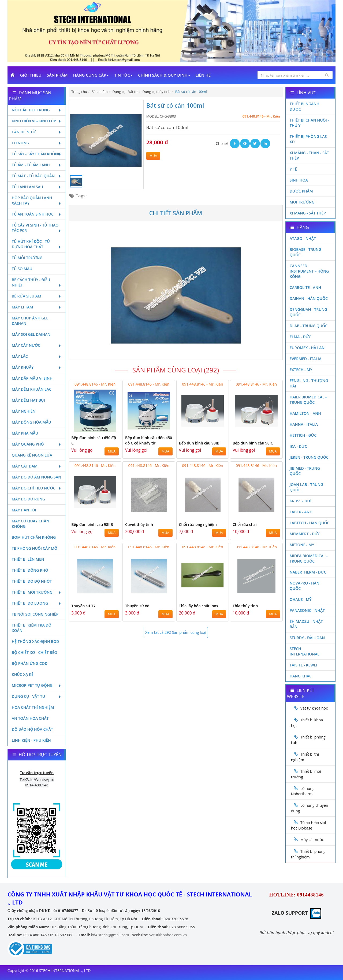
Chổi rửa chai (245, 524)
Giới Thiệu (31, 75)
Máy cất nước (37, 345)
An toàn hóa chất (30, 718)
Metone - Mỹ (302, 545)
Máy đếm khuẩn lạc (32, 389)
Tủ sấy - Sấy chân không (37, 154)
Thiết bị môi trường (37, 592)
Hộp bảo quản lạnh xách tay (37, 200)
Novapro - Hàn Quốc (305, 586)
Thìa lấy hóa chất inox (199, 606)
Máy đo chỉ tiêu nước (37, 488)
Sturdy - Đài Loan (307, 638)
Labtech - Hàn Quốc (310, 523)
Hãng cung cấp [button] (91, 75)
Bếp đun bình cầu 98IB (199, 443)
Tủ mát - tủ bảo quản (37, 176)
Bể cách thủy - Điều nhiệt (37, 282)
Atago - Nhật (303, 238)
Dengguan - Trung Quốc (308, 312)
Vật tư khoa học (314, 708)
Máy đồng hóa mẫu (31, 422)
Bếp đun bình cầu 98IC (253, 443)
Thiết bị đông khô (30, 570)
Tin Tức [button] (123, 75)
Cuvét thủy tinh (139, 524)
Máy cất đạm (37, 466)
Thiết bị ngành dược (305, 106)
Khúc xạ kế (23, 674)
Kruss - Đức (301, 501)
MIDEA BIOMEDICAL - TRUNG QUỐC (309, 558)
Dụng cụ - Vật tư (37, 696)
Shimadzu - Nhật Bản (306, 624)
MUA (153, 156)
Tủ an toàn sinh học (37, 214)
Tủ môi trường (27, 258)
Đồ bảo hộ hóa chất (32, 729)
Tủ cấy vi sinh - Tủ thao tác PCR (37, 228)
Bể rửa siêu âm (37, 296)
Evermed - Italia (306, 359)
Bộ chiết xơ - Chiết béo (35, 652)
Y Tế (293, 169)
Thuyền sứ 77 (83, 606)
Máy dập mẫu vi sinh (32, 378)
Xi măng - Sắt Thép (308, 213)
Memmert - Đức (305, 534)
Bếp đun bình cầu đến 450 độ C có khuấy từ (149, 440)
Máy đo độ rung (28, 499)
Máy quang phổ (37, 444)
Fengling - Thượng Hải (309, 383)
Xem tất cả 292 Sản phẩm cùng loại (176, 632)
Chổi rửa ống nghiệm (198, 524)
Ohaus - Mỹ (301, 599)
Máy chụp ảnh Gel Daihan (30, 321)
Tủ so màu (22, 269)
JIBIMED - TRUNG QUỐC (305, 471)
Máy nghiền (24, 411)
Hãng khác (301, 676)
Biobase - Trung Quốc (306, 252)
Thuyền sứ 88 (137, 606)
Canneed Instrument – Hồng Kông (309, 271)
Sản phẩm (57, 75)
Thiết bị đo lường (37, 603)
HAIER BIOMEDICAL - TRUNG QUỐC (308, 400)
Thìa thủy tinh (245, 606)
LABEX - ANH (301, 512)
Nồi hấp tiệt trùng (37, 110)
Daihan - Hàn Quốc (309, 298)
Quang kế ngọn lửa (32, 455)
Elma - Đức (300, 337)
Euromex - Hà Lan (307, 348)
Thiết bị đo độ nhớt (32, 581)
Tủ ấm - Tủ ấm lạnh (37, 165)
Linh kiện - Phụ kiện (31, 740)
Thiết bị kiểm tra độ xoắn (32, 628)
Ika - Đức (298, 446)
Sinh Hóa (299, 180)
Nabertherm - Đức (308, 572)
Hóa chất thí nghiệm (33, 707)
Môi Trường (302, 202)
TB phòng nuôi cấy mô (35, 548)
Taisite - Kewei (303, 665)
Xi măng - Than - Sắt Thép (309, 155)
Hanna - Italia (304, 424)
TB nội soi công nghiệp (35, 614)
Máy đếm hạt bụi (28, 400)
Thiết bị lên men (28, 559)
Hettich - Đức (303, 435)
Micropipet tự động (37, 685)
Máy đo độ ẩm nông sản (36, 477)
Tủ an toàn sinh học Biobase (309, 825)
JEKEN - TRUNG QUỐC (309, 457)
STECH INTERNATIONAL (305, 651)
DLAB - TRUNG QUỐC (309, 326)
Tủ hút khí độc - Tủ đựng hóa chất (37, 244)
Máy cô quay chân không (31, 524)
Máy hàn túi (24, 510)
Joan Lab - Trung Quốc (306, 487)
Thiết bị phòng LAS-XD (309, 139)
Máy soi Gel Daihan (31, 334)
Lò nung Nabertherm (303, 791)
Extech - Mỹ (301, 370)
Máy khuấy (37, 367)
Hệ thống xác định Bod (36, 641)
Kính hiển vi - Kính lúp (37, 121)
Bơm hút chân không (34, 537)
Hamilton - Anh (305, 413)
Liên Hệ (203, 75)
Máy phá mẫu (25, 433)
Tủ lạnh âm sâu (37, 187)
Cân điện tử (37, 132)
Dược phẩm (301, 191)
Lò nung (37, 143)
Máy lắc (37, 356)
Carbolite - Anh (305, 287)
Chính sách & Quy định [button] (164, 75)
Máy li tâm (37, 307)
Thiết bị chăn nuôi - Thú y (309, 123)
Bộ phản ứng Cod (30, 663)
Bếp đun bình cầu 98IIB (92, 524)
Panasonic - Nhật (307, 610)
